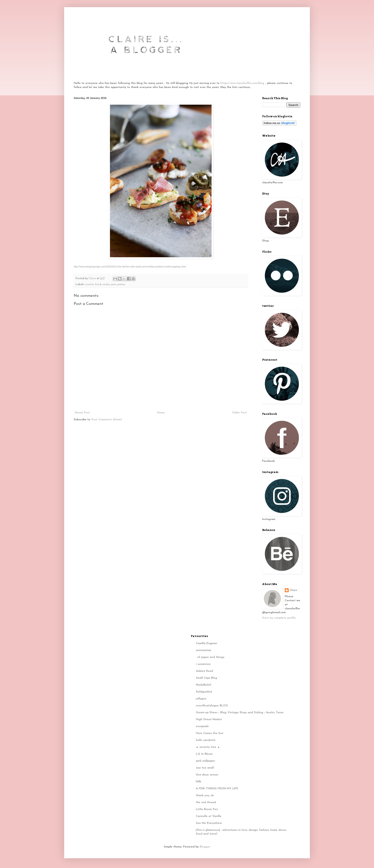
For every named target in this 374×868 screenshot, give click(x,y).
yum (113, 285)
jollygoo (201, 699)
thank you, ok (205, 796)
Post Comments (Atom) (107, 420)
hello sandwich (206, 740)
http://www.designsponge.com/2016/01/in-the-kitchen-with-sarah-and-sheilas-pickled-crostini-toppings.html (130, 267)
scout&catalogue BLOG (212, 706)
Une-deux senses (207, 775)
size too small (205, 768)
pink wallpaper (205, 761)
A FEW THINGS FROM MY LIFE (217, 789)
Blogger (205, 847)
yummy (121, 285)
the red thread (206, 802)
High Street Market (209, 719)
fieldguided (204, 692)
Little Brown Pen (207, 809)
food (98, 285)
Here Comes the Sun (210, 733)
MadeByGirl (203, 685)
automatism (203, 650)
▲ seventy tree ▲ (208, 747)
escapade (202, 726)
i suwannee (203, 664)
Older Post (239, 413)
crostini (90, 285)
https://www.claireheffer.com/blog (242, 83)
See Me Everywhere (209, 823)
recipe (106, 285)
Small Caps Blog (206, 678)
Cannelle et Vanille (209, 816)
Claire (293, 590)
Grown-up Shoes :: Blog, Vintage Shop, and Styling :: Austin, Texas (240, 713)
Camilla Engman (206, 643)
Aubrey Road (204, 671)
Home (161, 413)
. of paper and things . (211, 657)
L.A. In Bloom (204, 754)
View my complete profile (279, 618)
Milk (198, 782)
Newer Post (82, 413)
